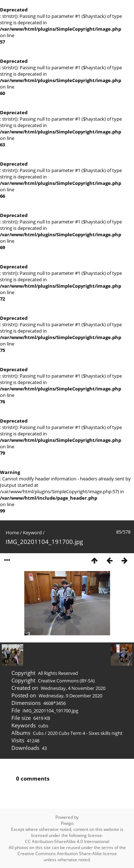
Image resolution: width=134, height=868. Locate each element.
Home (12, 533)
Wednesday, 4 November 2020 (73, 688)
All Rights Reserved (58, 673)
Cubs (38, 733)
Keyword (32, 533)
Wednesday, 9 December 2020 (70, 696)
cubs (43, 726)
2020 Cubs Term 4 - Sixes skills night (85, 733)
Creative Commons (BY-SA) (66, 681)
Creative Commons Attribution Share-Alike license (67, 854)
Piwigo (67, 823)
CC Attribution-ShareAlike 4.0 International (67, 841)
